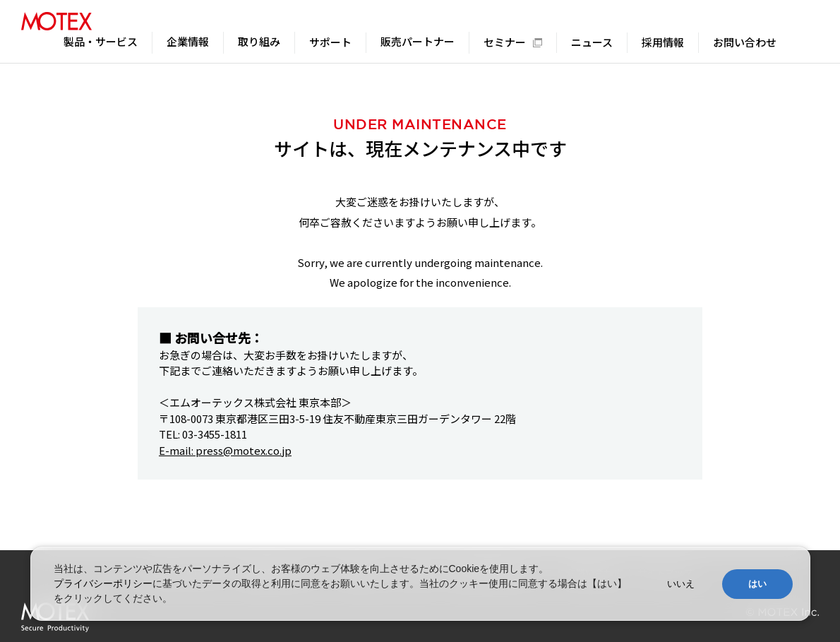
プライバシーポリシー (103, 583)
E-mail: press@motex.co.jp (225, 450)
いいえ (681, 584)
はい (757, 584)
